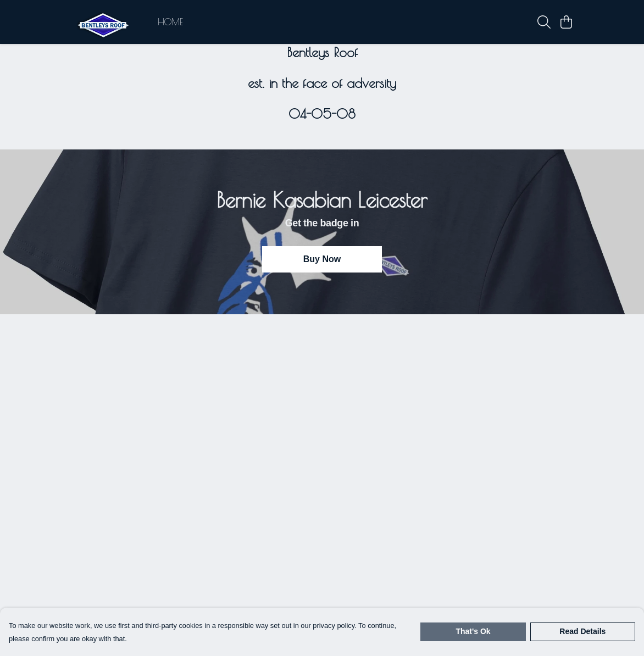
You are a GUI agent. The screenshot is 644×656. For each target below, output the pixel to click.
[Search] (544, 22)
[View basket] (566, 22)
